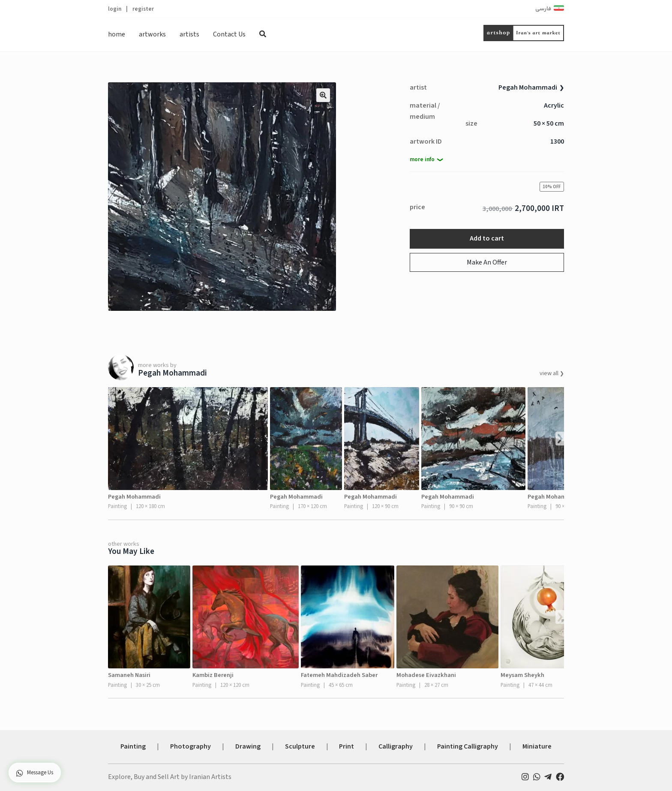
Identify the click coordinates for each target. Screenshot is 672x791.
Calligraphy (396, 746)
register (143, 9)
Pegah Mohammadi (528, 87)
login (115, 9)
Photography (190, 746)
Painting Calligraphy (468, 746)
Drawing (248, 746)
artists (189, 34)
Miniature (537, 746)
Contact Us (229, 34)
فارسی (543, 9)
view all (550, 373)
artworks (152, 34)
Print (346, 746)
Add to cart (487, 238)
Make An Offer (487, 262)
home (117, 34)
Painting (133, 746)
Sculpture (300, 746)
